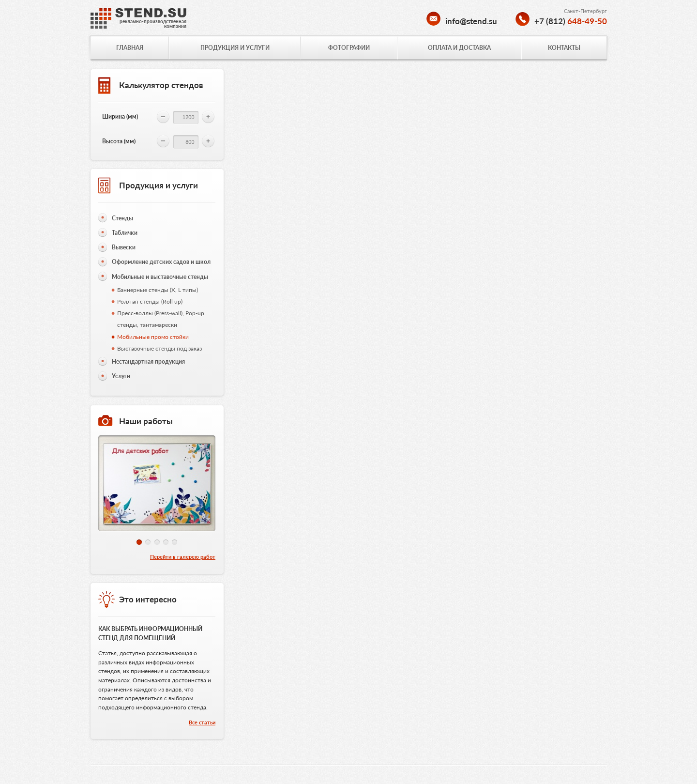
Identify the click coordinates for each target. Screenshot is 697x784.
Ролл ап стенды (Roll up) (150, 301)
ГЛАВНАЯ (130, 48)
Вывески (124, 247)
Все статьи (202, 722)
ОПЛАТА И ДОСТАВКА (459, 48)
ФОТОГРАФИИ (349, 48)
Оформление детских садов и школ (161, 262)
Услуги (121, 376)
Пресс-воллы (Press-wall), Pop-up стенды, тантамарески (161, 319)
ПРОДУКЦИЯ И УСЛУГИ (235, 48)
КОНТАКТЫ (564, 48)
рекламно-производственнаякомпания (153, 24)
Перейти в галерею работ (183, 557)
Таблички (125, 233)
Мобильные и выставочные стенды (160, 277)
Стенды (122, 218)
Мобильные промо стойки (153, 337)
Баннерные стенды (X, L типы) (158, 290)
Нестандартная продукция (148, 361)
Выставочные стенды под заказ (159, 348)
